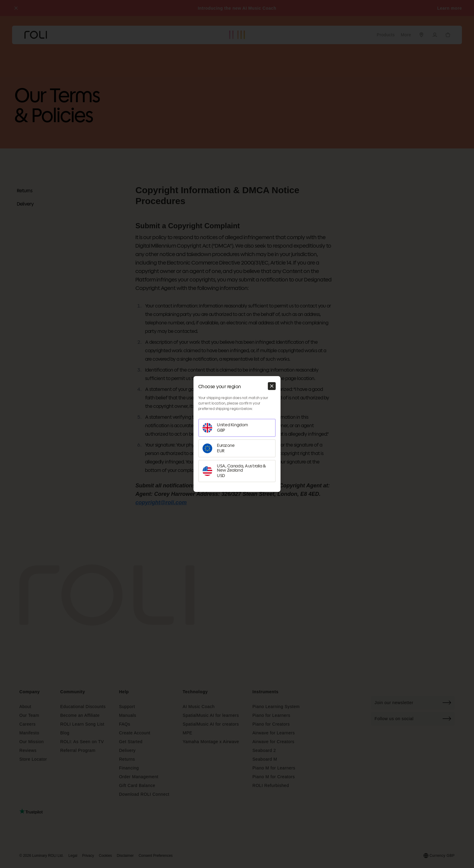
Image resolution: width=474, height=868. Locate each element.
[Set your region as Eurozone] (237, 448)
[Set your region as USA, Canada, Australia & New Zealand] (237, 471)
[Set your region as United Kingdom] (237, 428)
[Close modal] (272, 386)
